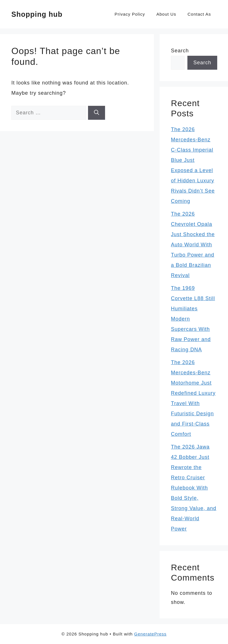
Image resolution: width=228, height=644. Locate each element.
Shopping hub (37, 14)
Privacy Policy (130, 14)
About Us (166, 14)
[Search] (97, 113)
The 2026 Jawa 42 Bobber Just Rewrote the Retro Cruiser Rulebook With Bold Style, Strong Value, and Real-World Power (194, 488)
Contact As (199, 14)
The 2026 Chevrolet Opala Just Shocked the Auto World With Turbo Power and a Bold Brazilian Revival (193, 245)
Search (180, 51)
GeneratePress (150, 634)
